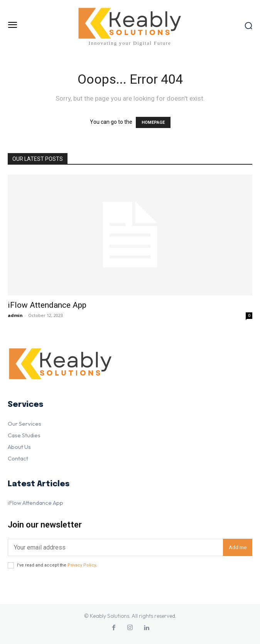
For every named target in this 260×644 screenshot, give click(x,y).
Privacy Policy (82, 565)
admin (15, 315)
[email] (115, 547)
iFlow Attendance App (47, 305)
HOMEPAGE (153, 122)
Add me (238, 547)
